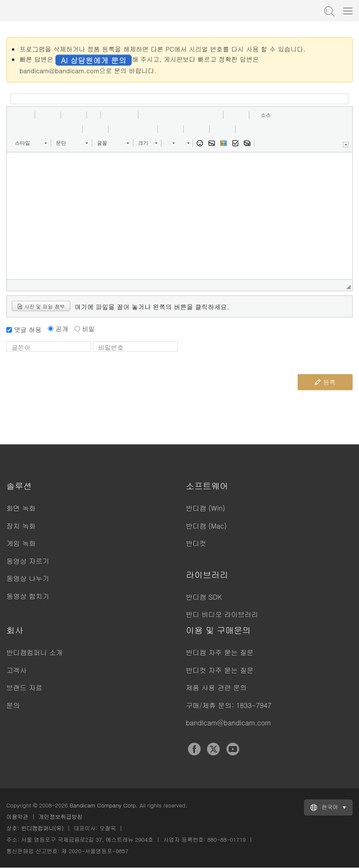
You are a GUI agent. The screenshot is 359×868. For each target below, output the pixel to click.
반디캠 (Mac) (206, 526)
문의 (13, 705)
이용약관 (17, 817)
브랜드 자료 (24, 688)
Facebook (194, 749)
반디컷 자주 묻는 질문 (220, 670)
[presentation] (246, 358)
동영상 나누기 (28, 578)
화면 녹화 (21, 508)
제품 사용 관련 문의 (216, 688)
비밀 (88, 329)
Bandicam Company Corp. (104, 805)
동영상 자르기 (28, 561)
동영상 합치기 (28, 596)
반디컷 (196, 543)
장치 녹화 (21, 526)
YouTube (233, 749)
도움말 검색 (329, 11)
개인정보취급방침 (61, 817)
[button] (16, 115)
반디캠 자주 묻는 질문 (220, 652)
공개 (62, 329)
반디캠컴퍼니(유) (43, 828)
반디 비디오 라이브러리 (222, 614)
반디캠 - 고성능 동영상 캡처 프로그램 (49, 11)
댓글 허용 (28, 329)
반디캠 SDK (204, 597)
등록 (325, 382)
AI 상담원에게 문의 (94, 60)
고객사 (17, 670)
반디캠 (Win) (206, 508)
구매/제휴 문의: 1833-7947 (229, 705)
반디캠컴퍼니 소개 (35, 652)
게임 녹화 (21, 543)
